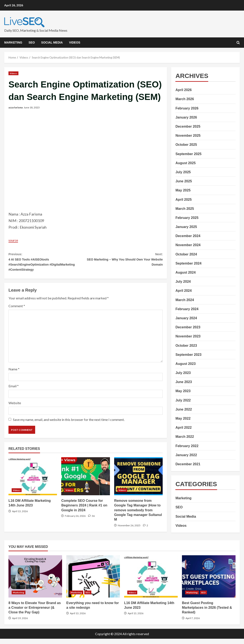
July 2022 (183, 400)
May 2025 (183, 190)
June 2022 (184, 409)
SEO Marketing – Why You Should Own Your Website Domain (124, 261)
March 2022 (185, 437)
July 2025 (183, 172)
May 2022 (183, 418)
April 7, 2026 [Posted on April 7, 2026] (193, 623)
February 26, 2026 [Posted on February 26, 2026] (75, 521)
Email (14, 391)
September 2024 (188, 263)
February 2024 (187, 309)
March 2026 (185, 99)
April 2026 (183, 90)
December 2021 (188, 464)
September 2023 (188, 355)
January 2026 (186, 117)
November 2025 (188, 136)
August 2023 (185, 364)
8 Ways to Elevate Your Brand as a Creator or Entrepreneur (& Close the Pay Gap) (35, 582)
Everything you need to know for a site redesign (93, 582)
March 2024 (185, 300)
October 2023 (186, 346)
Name (14, 374)
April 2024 (183, 291)
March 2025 (185, 209)
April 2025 (183, 200)
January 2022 (186, 455)
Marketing (13, 42)
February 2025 (187, 218)
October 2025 (186, 145)
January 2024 (186, 318)
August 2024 (185, 272)
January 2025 (186, 227)
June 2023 (184, 382)
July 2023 (183, 373)
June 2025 (184, 181)
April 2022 (183, 428)
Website (15, 408)
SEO (32, 42)
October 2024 (186, 254)
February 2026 (187, 108)
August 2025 (185, 163)
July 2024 (183, 282)
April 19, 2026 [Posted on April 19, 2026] (20, 623)
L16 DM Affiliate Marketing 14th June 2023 (33, 482)
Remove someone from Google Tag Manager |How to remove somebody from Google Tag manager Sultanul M (138, 482)
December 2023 (188, 327)
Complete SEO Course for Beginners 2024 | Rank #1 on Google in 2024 (85, 482)
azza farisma (16, 107)
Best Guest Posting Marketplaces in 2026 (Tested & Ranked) (209, 582)
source (14, 240)
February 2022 (187, 446)
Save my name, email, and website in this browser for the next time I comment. (69, 425)
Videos (75, 42)
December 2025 (188, 126)
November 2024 (188, 245)
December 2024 (188, 236)
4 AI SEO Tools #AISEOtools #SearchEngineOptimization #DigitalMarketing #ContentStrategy (47, 264)
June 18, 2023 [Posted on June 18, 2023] (32, 107)
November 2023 (188, 336)
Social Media (52, 42)
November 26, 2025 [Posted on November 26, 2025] (129, 531)
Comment (17, 311)
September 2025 (188, 154)
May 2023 (183, 391)
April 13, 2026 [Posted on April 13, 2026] (20, 516)
